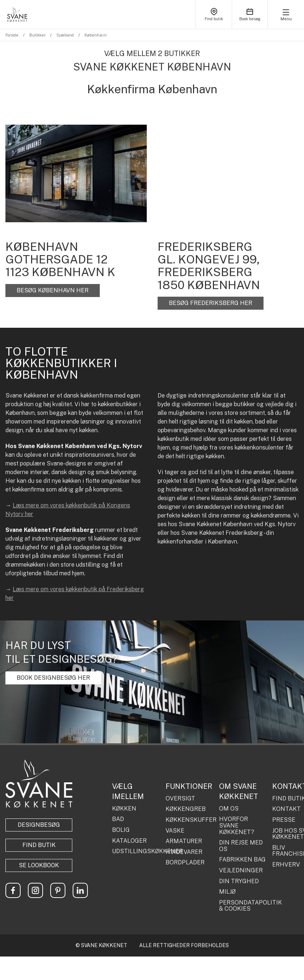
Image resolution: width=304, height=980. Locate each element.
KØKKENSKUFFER (190, 820)
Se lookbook (39, 865)
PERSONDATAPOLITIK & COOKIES (243, 906)
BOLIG (121, 830)
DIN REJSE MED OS (241, 846)
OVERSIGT (180, 799)
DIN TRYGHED (239, 881)
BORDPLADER (185, 863)
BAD (118, 819)
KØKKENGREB (186, 809)
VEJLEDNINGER (241, 871)
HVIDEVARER (184, 852)
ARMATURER (184, 841)
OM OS (229, 809)
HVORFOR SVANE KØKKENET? (237, 826)
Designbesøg (39, 825)
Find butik (39, 845)
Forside (12, 35)
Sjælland (65, 35)
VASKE (175, 831)
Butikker (37, 35)
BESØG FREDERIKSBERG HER (211, 303)
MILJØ (227, 892)
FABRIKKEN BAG (242, 860)
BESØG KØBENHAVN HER (53, 290)
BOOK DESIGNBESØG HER (53, 678)
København (96, 35)
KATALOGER (129, 841)
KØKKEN (124, 809)
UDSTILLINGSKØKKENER (136, 851)
